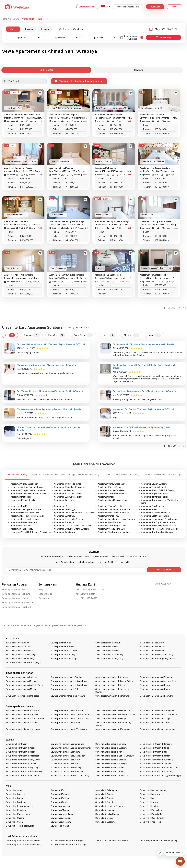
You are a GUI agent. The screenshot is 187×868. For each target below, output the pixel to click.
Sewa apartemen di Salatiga (63, 655)
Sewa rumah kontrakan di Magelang (22, 768)
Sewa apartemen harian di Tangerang (157, 677)
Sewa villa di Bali (58, 790)
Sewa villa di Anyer (14, 790)
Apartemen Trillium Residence (68, 484)
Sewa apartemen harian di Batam (155, 689)
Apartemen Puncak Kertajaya (111, 490)
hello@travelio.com (86, 594)
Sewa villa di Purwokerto (151, 814)
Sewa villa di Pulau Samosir (108, 814)
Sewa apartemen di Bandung (16, 594)
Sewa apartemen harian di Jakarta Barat (158, 681)
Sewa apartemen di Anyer (18, 643)
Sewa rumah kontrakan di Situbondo (22, 776)
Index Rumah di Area (65, 562)
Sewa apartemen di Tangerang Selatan (158, 659)
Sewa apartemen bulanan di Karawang (157, 729)
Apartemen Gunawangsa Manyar (112, 484)
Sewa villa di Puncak (60, 826)
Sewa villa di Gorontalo (105, 802)
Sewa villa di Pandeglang (151, 810)
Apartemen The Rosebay (22, 529)
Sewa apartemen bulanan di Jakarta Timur (25, 719)
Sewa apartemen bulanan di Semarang (113, 729)
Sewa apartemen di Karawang (20, 651)
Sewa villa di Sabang (15, 818)
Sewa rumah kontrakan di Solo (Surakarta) (70, 776)
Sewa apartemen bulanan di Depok (156, 719)
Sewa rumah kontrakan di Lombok (155, 764)
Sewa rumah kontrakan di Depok (21, 748)
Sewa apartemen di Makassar (64, 651)
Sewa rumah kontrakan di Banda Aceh (68, 756)
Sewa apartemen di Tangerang (109, 659)
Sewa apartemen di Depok (107, 647)
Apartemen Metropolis (21, 497)
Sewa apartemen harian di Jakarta (22, 677)
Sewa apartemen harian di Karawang (157, 696)
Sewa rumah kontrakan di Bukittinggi (157, 760)
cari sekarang (164, 37)
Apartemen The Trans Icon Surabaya (158, 532)
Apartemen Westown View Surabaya (114, 532)
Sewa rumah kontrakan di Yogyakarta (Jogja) (160, 776)
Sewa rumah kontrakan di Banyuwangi (23, 760)
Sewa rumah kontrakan (17, 744)
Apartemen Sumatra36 (64, 516)
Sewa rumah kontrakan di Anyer (110, 752)
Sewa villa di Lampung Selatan (109, 806)
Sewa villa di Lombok (149, 806)
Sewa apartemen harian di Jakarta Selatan (115, 681)
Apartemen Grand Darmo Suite (111, 529)
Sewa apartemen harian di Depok (155, 685)
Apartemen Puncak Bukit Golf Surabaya (159, 490)
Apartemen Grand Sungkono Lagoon (114, 500)
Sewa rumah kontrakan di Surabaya (111, 748)
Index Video (126, 562)
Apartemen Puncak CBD (108, 516)
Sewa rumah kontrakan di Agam (65, 752)
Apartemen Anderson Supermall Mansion (160, 529)
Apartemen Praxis (149, 509)
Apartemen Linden (106, 497)
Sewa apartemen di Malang (108, 651)
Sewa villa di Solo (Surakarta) (153, 818)
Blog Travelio (45, 594)
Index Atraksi (118, 557)
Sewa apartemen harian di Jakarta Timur (25, 685)
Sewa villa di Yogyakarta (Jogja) (20, 826)
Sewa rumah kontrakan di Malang (66, 768)
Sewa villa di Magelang (16, 810)
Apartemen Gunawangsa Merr (24, 484)
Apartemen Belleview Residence (25, 519)
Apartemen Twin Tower (65, 500)
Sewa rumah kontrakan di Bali (153, 752)
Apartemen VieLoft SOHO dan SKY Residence (31, 532)
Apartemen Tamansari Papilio (154, 497)
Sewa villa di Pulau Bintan (62, 814)
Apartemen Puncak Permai (110, 487)
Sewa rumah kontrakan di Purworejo (67, 772)
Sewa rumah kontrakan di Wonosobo (112, 776)
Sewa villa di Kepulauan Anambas (21, 806)
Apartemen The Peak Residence (112, 494)
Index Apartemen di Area (78, 557)
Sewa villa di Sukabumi (61, 822)
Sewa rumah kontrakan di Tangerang (67, 744)
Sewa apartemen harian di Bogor (110, 685)
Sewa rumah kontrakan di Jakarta (111, 744)
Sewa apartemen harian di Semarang (112, 696)
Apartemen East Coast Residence (69, 494)
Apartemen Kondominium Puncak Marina (160, 519)
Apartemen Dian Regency (153, 506)
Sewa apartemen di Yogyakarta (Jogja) (24, 662)
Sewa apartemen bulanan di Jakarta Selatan (115, 715)
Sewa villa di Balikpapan (106, 790)
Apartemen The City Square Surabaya (158, 522)
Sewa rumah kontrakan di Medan (110, 768)
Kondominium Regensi (64, 490)
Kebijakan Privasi (40, 625)
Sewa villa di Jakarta (149, 802)
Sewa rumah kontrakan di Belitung (111, 760)
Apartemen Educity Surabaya (154, 484)
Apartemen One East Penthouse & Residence (74, 513)
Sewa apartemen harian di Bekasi (21, 681)
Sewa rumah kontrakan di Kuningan (111, 764)
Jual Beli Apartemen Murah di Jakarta (23, 841)
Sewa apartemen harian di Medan (21, 689)
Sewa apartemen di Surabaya (16, 607)
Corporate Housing (87, 7)
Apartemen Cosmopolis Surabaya (69, 519)
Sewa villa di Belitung (60, 798)
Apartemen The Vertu (64, 522)
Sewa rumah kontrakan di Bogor (20, 752)
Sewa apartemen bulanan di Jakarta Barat (159, 715)
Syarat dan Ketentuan (61, 625)
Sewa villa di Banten (104, 794)
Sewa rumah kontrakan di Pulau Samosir (24, 772)
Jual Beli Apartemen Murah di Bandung (24, 845)
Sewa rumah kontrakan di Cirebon (21, 764)
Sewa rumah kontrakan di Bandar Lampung (115, 756)
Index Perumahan (86, 562)
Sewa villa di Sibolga (104, 818)
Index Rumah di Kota (137, 557)
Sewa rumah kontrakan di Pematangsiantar (160, 768)
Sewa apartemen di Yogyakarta (17, 603)
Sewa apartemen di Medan (152, 651)
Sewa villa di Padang (105, 810)
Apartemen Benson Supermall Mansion (159, 526)
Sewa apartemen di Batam (152, 643)
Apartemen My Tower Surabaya (155, 513)
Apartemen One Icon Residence (25, 513)
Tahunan (45, 29)
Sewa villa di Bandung (16, 794)
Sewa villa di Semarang (61, 818)
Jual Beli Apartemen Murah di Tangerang (158, 841)
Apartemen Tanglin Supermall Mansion (28, 490)
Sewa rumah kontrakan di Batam (65, 760)
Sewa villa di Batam (15, 798)
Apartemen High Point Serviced (155, 494)
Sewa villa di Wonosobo (150, 822)
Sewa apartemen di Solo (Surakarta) (156, 655)
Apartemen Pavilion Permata (154, 487)
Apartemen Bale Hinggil (65, 509)
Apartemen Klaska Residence (24, 522)
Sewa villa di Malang (60, 810)
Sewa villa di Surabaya (105, 822)
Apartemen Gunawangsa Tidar (68, 497)
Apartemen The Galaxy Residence (113, 526)
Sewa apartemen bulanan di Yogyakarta (69, 729)
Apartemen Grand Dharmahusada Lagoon (73, 526)
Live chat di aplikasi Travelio (90, 590)
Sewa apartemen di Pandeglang (20, 655)
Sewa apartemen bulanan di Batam (156, 723)
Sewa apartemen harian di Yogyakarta (68, 696)
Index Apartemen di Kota (52, 557)
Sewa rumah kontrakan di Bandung (156, 744)
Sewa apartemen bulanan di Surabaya (113, 711)
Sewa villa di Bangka (60, 794)
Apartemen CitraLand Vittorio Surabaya (72, 529)
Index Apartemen (101, 557)
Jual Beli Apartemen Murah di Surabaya (69, 845)
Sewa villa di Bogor (148, 798)
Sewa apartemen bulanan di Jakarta (22, 711)
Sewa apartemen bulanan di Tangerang (158, 711)
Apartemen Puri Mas (20, 506)
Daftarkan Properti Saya (128, 7)
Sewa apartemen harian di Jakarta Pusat (69, 685)
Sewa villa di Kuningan (61, 806)
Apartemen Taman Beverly (110, 506)
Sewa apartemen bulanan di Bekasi (22, 715)
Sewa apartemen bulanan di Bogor (111, 719)
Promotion (44, 598)
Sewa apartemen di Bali (14, 590)
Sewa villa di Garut (59, 802)
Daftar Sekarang (164, 570)
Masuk (174, 7)
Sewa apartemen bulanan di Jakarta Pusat (70, 719)
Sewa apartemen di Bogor (62, 647)
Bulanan (29, 29)
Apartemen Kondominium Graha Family (28, 494)
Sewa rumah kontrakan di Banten (155, 756)
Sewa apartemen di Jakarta (16, 598)
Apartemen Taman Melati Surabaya (114, 509)
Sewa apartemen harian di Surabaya (112, 677)
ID (107, 7)
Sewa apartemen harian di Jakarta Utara (69, 681)
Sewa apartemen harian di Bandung (67, 677)
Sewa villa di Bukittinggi (17, 802)
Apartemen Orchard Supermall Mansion (28, 487)
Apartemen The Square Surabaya (26, 509)
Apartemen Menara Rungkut (23, 500)
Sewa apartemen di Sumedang (20, 659)
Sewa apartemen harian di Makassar (23, 696)
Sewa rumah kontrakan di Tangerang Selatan (71, 748)
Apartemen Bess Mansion (109, 522)
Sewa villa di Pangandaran (18, 814)
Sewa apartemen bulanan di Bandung (68, 711)
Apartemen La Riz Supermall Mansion (27, 516)
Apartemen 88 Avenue (21, 526)
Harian (13, 29)
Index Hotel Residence (107, 562)
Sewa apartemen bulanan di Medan (22, 723)
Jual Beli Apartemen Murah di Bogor (67, 841)
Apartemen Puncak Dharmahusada (113, 513)
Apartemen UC (61, 506)
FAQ (41, 590)
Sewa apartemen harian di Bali (64, 689)
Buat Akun (155, 7)
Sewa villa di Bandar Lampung (153, 790)
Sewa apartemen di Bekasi (18, 647)
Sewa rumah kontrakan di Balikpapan (23, 756)
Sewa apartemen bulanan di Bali (65, 723)
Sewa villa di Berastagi (105, 798)
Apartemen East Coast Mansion (155, 516)
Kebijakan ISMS (81, 625)
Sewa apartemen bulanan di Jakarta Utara (70, 715)
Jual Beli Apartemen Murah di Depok (112, 841)
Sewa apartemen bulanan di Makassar (23, 729)
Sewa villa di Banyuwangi (151, 794)
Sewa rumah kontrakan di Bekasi (155, 748)
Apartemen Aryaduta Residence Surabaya (117, 519)
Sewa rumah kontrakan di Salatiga (111, 772)
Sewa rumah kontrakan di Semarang (157, 772)
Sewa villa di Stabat (15, 822)
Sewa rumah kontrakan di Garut (65, 764)
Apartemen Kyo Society (65, 532)
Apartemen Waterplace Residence (69, 487)
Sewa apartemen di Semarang (109, 655)
